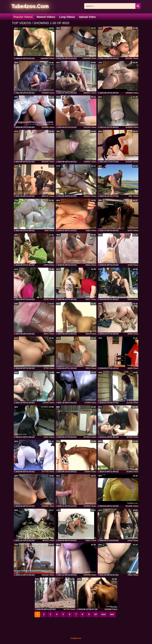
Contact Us (76, 638)
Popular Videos (23, 17)
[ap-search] (112, 6)
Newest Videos (46, 17)
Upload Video (87, 17)
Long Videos (67, 17)
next (103, 614)
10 (95, 614)
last (112, 614)
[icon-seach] (138, 6)
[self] (26, 7)
